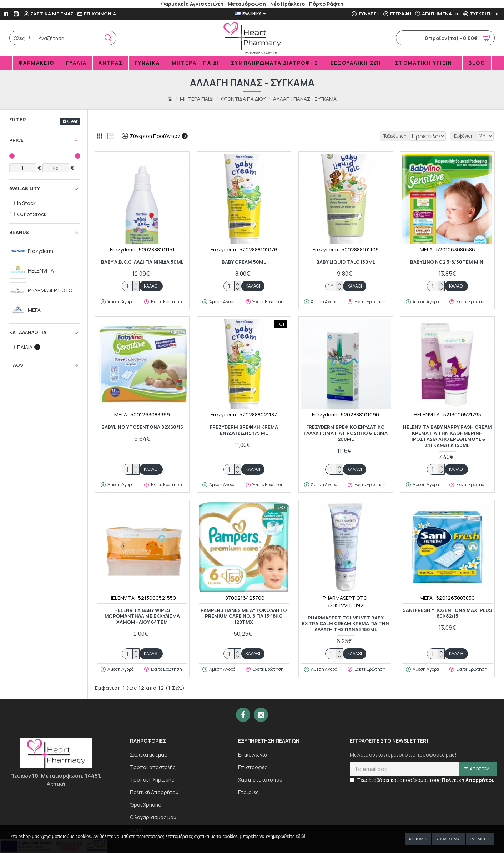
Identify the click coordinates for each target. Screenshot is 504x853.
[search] (67, 38)
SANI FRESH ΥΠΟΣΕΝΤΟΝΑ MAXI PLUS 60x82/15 (447, 613)
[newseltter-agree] (352, 787)
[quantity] (131, 286)
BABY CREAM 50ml (244, 262)
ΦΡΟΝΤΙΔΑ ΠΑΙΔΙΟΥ (243, 99)
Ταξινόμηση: (372, 136)
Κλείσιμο (418, 839)
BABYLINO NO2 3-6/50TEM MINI (447, 262)
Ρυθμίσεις (480, 839)
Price (16, 140)
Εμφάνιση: (466, 136)
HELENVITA (427, 415)
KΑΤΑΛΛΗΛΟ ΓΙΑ (28, 332)
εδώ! (301, 836)
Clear (73, 121)
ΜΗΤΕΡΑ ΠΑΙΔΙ (197, 99)
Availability (25, 188)
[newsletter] (423, 777)
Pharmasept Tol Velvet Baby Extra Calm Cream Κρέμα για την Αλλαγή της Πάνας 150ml (346, 624)
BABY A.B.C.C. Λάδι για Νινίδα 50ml (142, 262)
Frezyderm (123, 250)
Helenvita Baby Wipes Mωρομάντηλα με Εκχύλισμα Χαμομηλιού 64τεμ (142, 616)
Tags (16, 365)
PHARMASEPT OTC (345, 598)
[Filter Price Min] (23, 168)
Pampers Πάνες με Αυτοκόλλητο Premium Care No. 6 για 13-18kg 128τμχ (244, 616)
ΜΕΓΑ (426, 250)
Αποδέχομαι (448, 839)
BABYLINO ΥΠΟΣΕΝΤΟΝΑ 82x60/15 (142, 427)
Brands (19, 232)
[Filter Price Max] (56, 168)
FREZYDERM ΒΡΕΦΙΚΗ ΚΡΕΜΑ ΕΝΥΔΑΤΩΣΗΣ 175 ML (244, 430)
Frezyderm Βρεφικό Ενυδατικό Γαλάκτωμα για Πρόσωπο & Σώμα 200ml (346, 433)
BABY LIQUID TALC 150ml (346, 262)
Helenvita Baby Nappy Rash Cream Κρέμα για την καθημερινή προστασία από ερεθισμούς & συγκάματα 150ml (447, 436)
